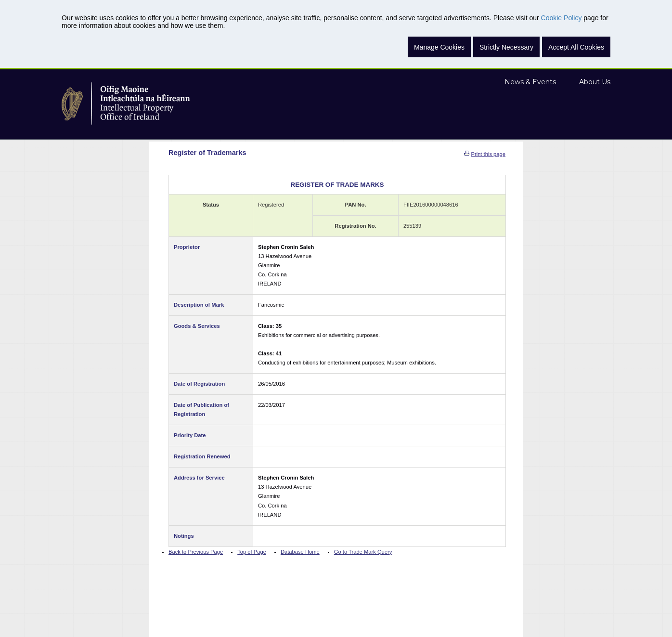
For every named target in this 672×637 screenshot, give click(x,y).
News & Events (530, 82)
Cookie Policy (562, 18)
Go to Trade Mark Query (363, 552)
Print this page (488, 154)
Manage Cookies (439, 47)
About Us (595, 82)
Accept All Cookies (576, 47)
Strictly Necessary (506, 47)
